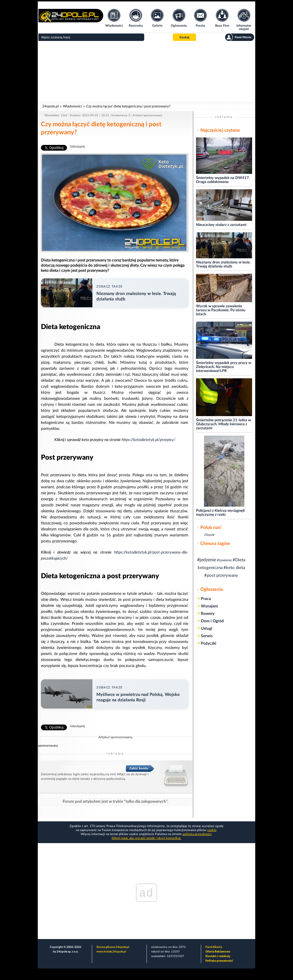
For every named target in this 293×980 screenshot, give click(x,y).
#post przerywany (221, 575)
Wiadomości (72, 106)
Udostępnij (77, 146)
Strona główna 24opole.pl (113, 947)
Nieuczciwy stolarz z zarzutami (221, 225)
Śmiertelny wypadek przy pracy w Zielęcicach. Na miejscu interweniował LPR (224, 367)
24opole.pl (51, 106)
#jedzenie (207, 560)
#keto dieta (234, 568)
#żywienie (224, 560)
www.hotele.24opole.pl (111, 952)
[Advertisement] (146, 72)
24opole (209, 535)
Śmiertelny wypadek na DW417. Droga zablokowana (223, 180)
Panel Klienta (214, 947)
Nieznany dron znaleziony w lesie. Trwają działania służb (223, 264)
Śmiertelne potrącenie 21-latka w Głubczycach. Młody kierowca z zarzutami (223, 424)
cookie (212, 830)
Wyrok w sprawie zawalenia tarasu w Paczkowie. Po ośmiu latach (221, 310)
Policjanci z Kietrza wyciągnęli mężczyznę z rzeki (220, 513)
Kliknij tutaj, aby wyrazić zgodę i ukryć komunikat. (146, 838)
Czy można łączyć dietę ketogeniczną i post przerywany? (128, 106)
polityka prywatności (197, 834)
